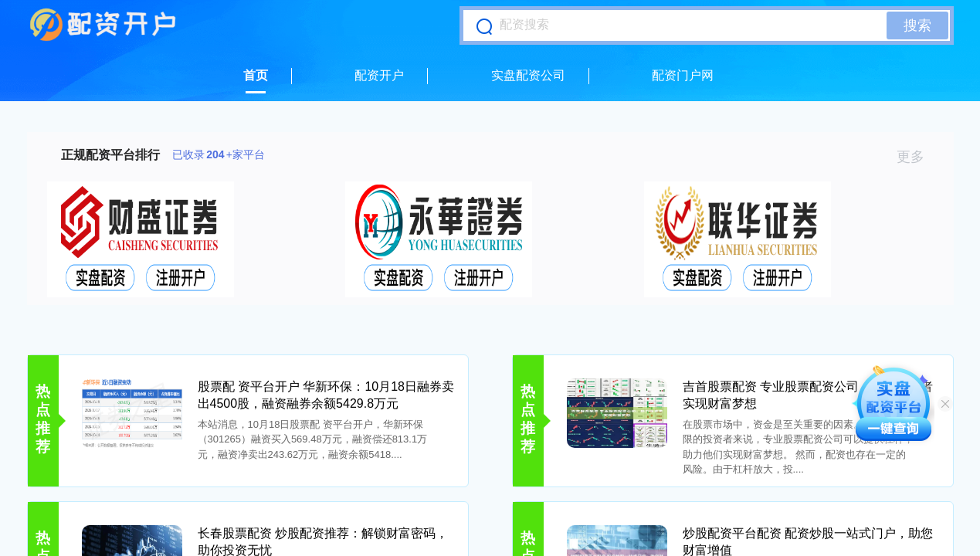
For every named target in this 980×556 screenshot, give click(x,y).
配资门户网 (683, 75)
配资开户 (379, 75)
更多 (917, 157)
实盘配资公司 (528, 75)
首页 (256, 75)
